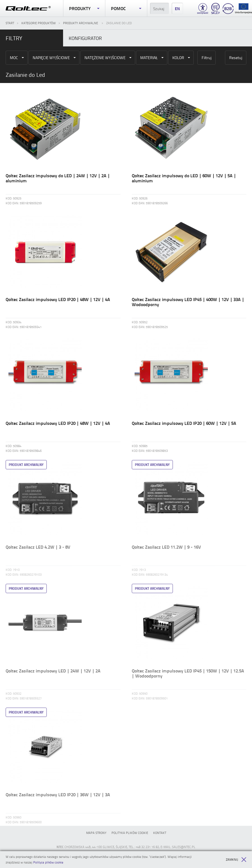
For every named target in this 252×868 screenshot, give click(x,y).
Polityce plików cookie (48, 862)
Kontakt (160, 833)
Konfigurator (85, 38)
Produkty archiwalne (81, 23)
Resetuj (236, 58)
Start (10, 23)
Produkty (84, 8)
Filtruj (207, 58)
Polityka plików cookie (130, 833)
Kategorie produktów (39, 23)
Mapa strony (96, 833)
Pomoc (126, 8)
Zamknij (236, 860)
